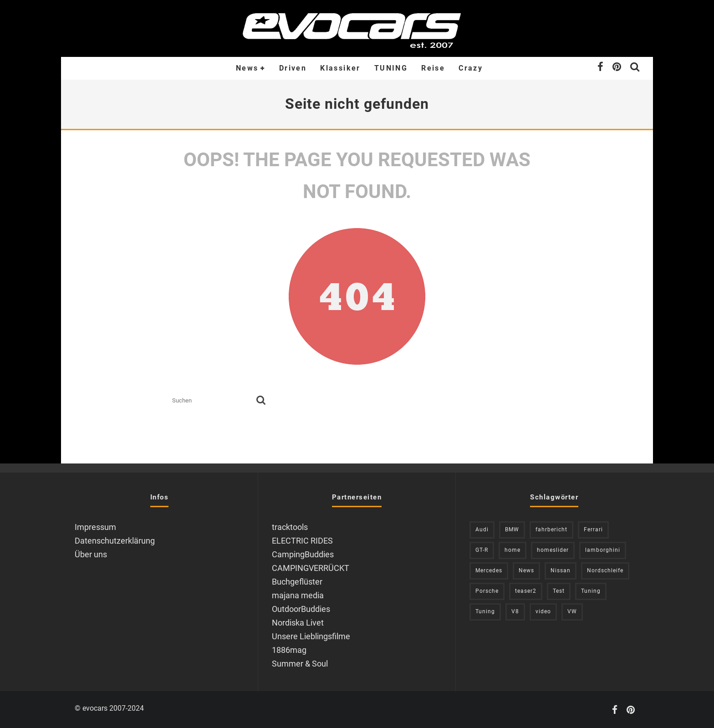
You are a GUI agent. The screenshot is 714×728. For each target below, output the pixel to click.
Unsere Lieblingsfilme (311, 636)
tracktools (290, 527)
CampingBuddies (303, 554)
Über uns (91, 554)
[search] (261, 401)
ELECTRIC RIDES (302, 541)
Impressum (95, 527)
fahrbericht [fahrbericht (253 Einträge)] (551, 529)
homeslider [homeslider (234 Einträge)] (553, 550)
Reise (433, 68)
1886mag (289, 650)
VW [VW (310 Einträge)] (572, 611)
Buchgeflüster (297, 582)
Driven (293, 68)
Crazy (471, 68)
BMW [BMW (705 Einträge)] (512, 529)
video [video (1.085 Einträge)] (543, 611)
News (247, 68)
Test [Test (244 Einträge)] (559, 591)
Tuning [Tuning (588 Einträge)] (485, 611)
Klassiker (340, 68)
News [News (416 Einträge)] (526, 570)
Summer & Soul (300, 664)
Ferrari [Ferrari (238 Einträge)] (593, 529)
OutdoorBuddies (301, 609)
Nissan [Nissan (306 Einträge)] (561, 570)
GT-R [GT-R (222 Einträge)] (482, 550)
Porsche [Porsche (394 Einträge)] (487, 591)
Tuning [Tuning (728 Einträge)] (591, 591)
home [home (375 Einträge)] (513, 550)
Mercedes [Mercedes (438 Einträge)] (489, 570)
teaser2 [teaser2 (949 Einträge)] (526, 591)
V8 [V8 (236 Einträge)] (515, 611)
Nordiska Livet (298, 623)
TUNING (391, 68)
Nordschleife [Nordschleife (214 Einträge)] (605, 570)
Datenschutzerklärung (115, 541)
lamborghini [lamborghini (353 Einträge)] (603, 550)
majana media (298, 595)
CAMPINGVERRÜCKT (311, 568)
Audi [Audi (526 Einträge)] (482, 529)
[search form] (212, 401)
